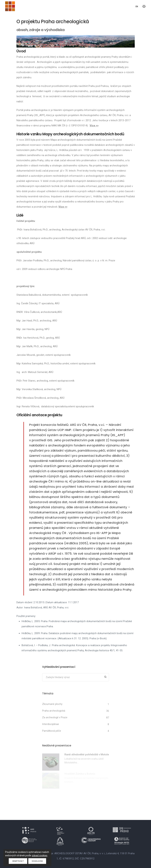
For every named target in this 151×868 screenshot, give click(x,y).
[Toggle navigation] (144, 6)
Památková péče (52, 731)
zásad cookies (40, 855)
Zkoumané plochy (52, 704)
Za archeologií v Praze (55, 717)
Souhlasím (37, 861)
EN (137, 7)
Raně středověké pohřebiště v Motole (87, 754)
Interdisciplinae (51, 724)
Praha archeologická (54, 711)
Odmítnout (18, 861)
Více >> (94, 126)
